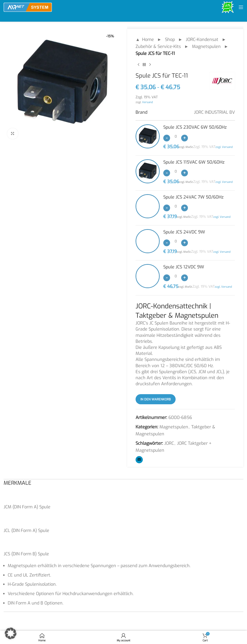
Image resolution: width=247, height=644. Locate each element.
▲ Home (145, 40)
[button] (11, 633)
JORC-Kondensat (202, 40)
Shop (170, 40)
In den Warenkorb (156, 399)
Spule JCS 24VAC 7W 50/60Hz (193, 197)
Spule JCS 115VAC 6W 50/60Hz (194, 162)
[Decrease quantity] (167, 138)
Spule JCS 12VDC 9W (184, 267)
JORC (169, 443)
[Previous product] (138, 65)
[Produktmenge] (176, 136)
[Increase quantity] (185, 138)
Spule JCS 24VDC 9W (184, 232)
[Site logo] (28, 7)
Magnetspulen (206, 46)
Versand (148, 102)
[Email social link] (139, 460)
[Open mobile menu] (241, 7)
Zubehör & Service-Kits (158, 46)
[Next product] (150, 65)
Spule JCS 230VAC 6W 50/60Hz (195, 127)
